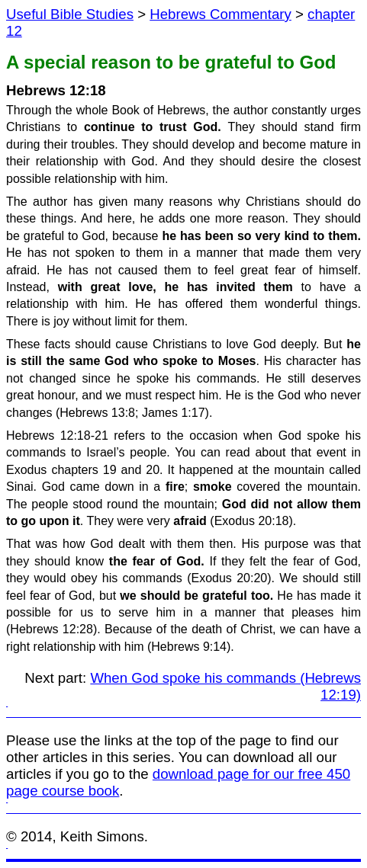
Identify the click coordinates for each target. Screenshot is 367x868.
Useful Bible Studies (70, 14)
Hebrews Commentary (221, 14)
